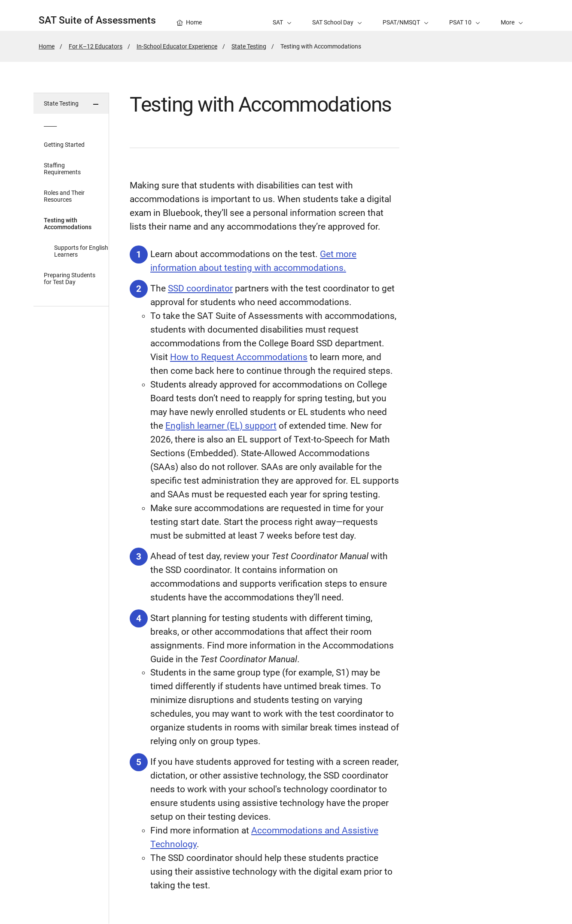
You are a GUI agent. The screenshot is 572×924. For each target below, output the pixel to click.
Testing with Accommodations (68, 224)
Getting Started (64, 145)
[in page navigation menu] (71, 508)
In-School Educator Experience (177, 46)
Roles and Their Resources (64, 196)
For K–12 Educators (96, 46)
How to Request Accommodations (239, 357)
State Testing (249, 46)
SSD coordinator (200, 288)
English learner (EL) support (221, 426)
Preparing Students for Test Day (70, 279)
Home (47, 46)
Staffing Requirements (62, 169)
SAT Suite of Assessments (97, 20)
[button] (512, 15)
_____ (50, 124)
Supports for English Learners (81, 251)
